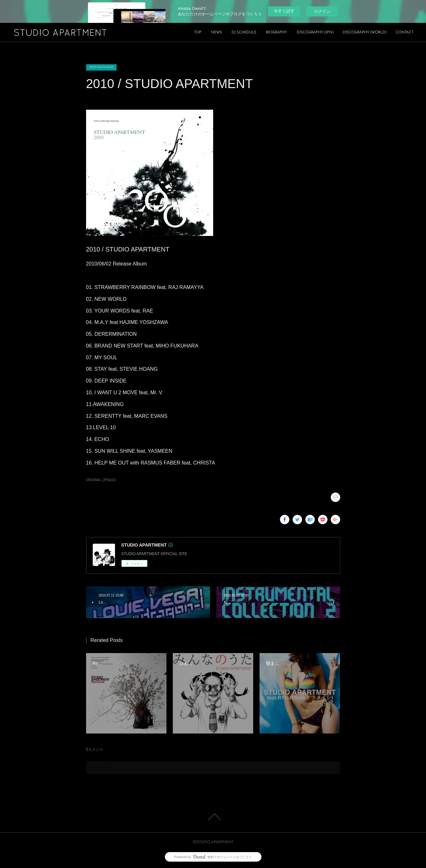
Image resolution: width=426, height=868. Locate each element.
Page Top (213, 817)
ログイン (322, 11)
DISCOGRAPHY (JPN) (315, 32)
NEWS (216, 32)
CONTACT (405, 32)
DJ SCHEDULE (244, 32)
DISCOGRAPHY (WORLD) (365, 32)
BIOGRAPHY (277, 32)
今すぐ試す (284, 11)
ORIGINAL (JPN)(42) (101, 480)
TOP (198, 32)
